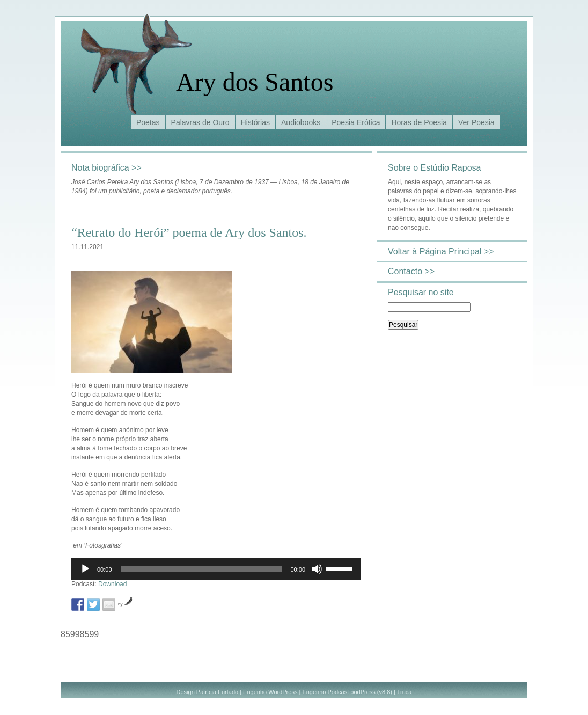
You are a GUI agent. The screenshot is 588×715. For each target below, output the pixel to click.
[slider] (201, 569)
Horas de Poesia (419, 122)
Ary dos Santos (255, 82)
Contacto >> (411, 271)
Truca (405, 692)
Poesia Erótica (356, 122)
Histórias (255, 122)
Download (112, 584)
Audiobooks (301, 122)
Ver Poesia (476, 122)
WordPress (283, 692)
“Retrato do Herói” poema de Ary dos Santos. (189, 232)
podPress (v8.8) (371, 692)
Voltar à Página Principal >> (441, 251)
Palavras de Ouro (200, 122)
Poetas (148, 122)
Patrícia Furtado (217, 692)
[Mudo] (317, 569)
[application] (216, 569)
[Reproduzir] (85, 569)
